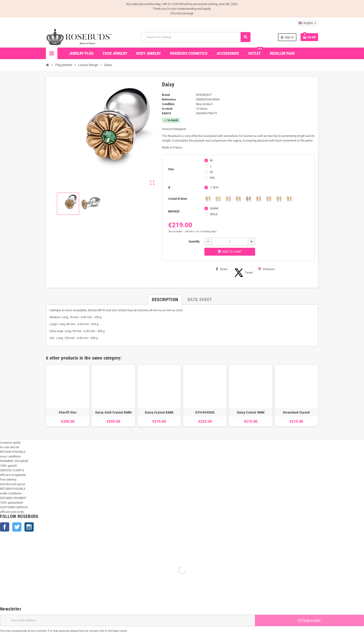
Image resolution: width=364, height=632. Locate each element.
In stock (167, 109)
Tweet (243, 273)
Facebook (5, 527)
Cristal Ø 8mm (178, 199)
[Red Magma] (279, 199)
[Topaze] (289, 199)
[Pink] (258, 199)
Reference (169, 99)
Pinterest (266, 269)
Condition (168, 104)
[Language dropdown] (307, 23)
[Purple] (269, 199)
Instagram (29, 527)
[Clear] (228, 199)
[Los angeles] (248, 199)
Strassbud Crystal (296, 412)
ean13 (166, 113)
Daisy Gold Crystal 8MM (113, 412)
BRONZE (174, 211)
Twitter (17, 527)
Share (222, 269)
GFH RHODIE (205, 412)
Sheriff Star (67, 412)
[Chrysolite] (218, 199)
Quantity (194, 241)
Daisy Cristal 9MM (251, 412)
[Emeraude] (238, 199)
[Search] (195, 37)
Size (171, 169)
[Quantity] (230, 242)
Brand (166, 95)
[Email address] (127, 620)
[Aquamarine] (208, 199)
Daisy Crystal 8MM (159, 412)
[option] (68, 396)
